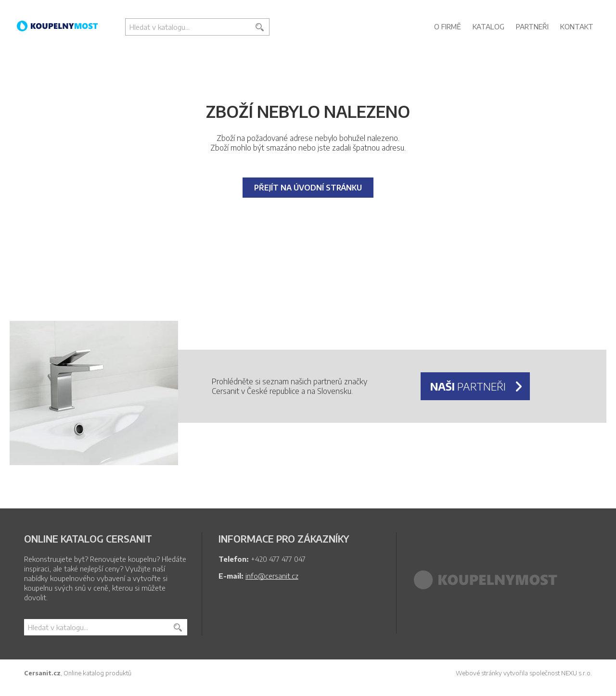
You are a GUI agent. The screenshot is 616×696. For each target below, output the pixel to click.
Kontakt (577, 26)
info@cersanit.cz (272, 576)
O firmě (448, 26)
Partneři (532, 26)
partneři (468, 386)
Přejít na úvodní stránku (308, 188)
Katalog (488, 26)
